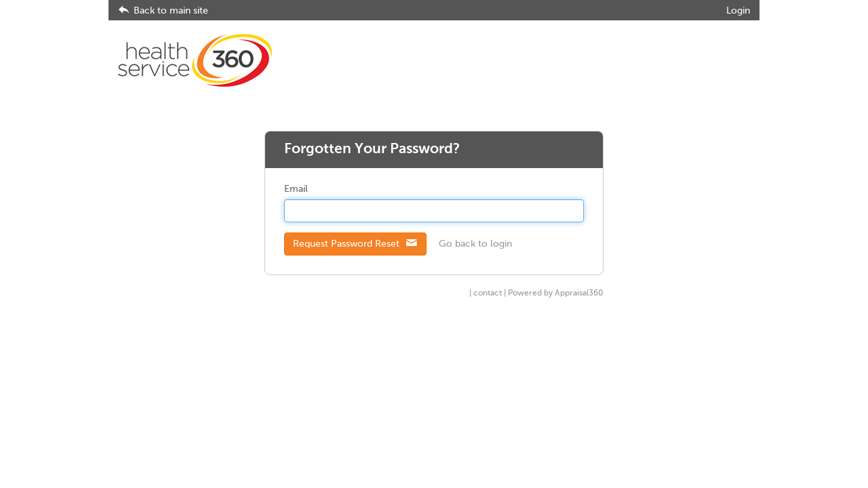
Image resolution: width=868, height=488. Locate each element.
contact (488, 293)
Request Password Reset (355, 243)
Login (738, 11)
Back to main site (163, 11)
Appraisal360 (579, 293)
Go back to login (475, 244)
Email (296, 189)
